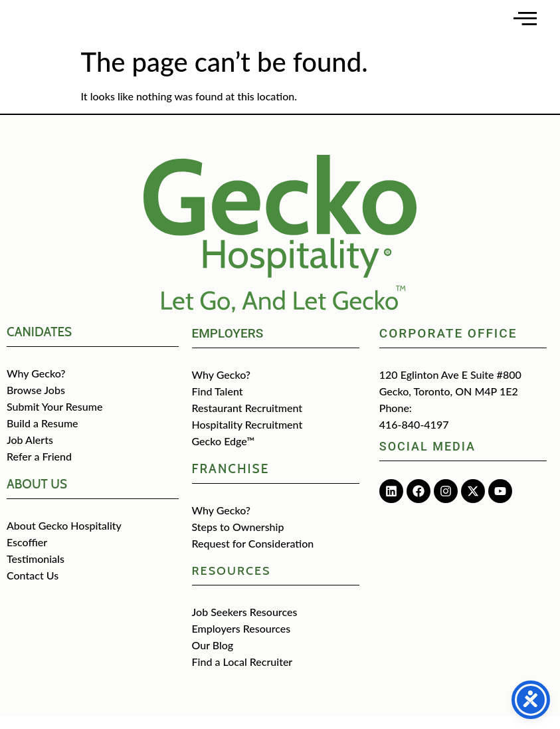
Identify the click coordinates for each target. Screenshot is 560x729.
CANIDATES (39, 345)
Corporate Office (448, 346)
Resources (232, 583)
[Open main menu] (525, 25)
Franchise (231, 481)
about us (37, 497)
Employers (228, 346)
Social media (427, 459)
